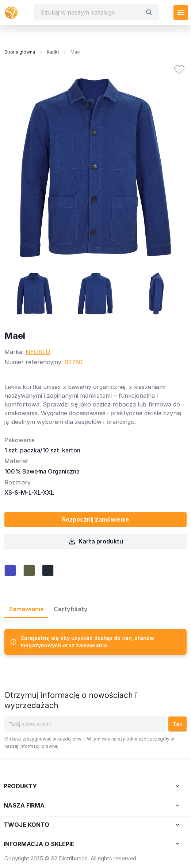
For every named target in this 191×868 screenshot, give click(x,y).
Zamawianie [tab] (26, 609)
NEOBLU (38, 352)
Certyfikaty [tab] (70, 609)
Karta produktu (96, 541)
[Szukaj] (91, 12)
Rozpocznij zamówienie (96, 519)
